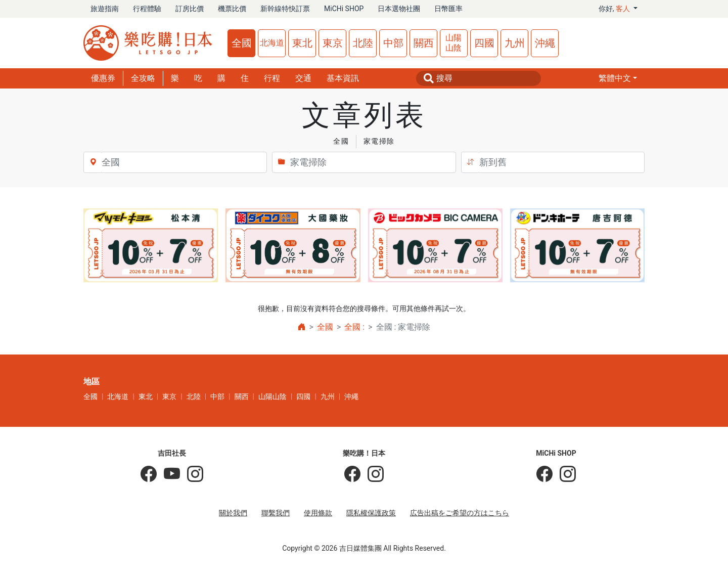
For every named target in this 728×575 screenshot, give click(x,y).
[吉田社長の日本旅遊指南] (149, 474)
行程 (272, 78)
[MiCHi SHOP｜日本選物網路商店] (564, 474)
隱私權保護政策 (371, 513)
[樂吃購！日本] (352, 474)
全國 (242, 43)
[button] (618, 78)
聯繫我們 (276, 513)
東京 (333, 43)
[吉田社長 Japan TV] (168, 474)
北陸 (363, 43)
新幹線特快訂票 (285, 9)
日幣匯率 (448, 9)
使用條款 (318, 513)
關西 (424, 43)
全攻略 (143, 78)
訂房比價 (190, 9)
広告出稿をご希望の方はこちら (460, 513)
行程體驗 (147, 9)
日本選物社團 (399, 9)
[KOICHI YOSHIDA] (192, 474)
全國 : (354, 327)
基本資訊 (343, 78)
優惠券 (103, 78)
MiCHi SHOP (344, 9)
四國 (484, 43)
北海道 (272, 43)
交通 (303, 78)
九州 (515, 43)
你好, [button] (615, 9)
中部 (393, 43)
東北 (302, 43)
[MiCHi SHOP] (544, 474)
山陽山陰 (453, 43)
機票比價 (232, 9)
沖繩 (545, 43)
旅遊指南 (105, 9)
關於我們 (233, 513)
